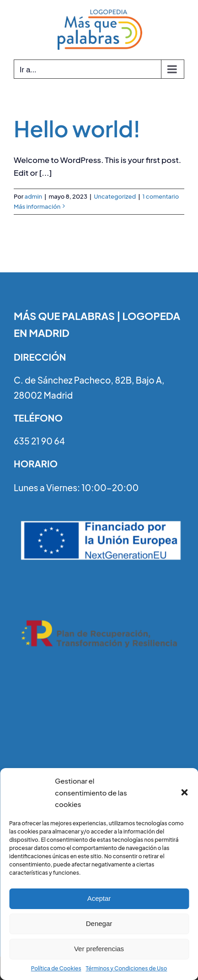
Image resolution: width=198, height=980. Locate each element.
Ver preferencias (99, 949)
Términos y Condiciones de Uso (127, 968)
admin (33, 196)
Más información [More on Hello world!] (37, 206)
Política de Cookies (56, 968)
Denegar (99, 923)
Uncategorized (115, 196)
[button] (184, 792)
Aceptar (99, 898)
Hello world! (77, 128)
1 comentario (161, 196)
